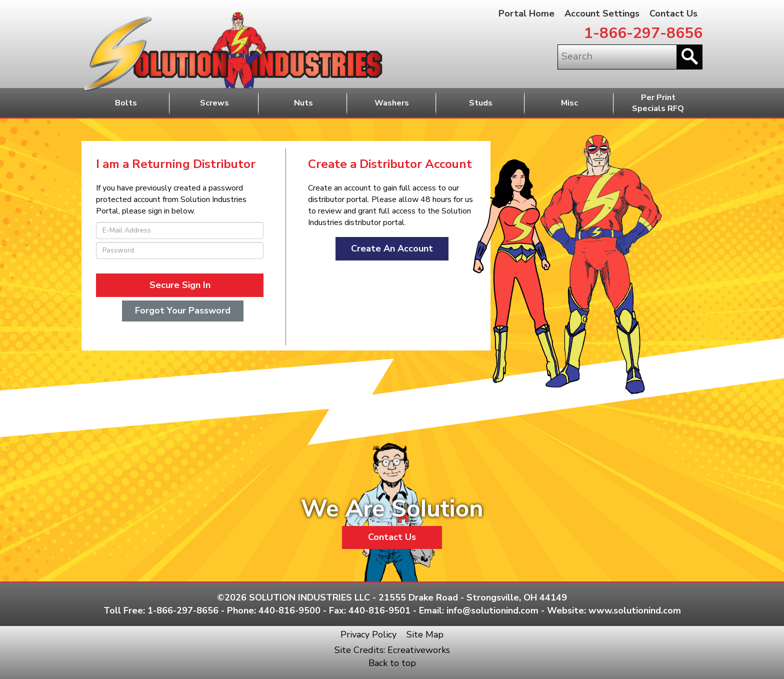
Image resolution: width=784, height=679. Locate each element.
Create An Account (392, 248)
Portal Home (526, 13)
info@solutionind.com (492, 610)
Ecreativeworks (419, 650)
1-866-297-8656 (643, 33)
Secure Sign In (180, 285)
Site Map (425, 634)
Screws (214, 103)
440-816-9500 (289, 610)
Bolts (126, 103)
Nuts (303, 103)
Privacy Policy (368, 634)
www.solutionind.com (635, 610)
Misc (569, 103)
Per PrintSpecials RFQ (658, 103)
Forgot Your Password (183, 310)
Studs (481, 103)
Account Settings (602, 13)
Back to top (392, 663)
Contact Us (673, 13)
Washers (392, 103)
